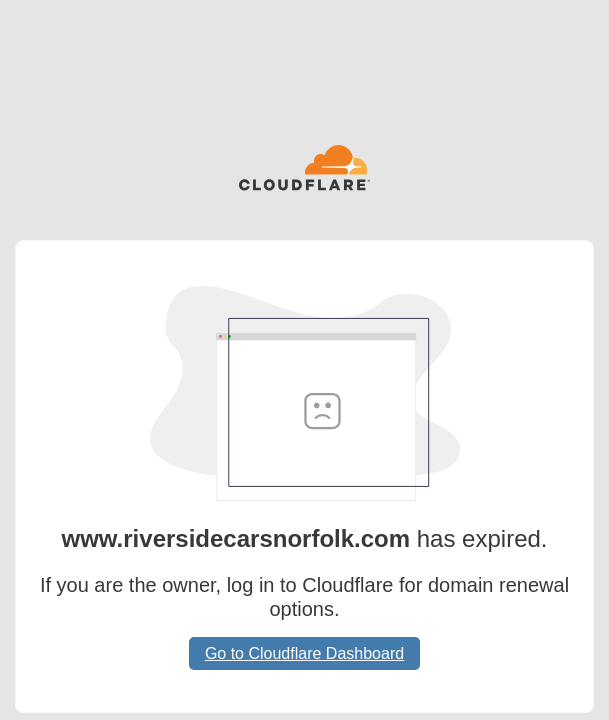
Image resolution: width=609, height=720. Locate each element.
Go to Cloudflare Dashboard (304, 653)
